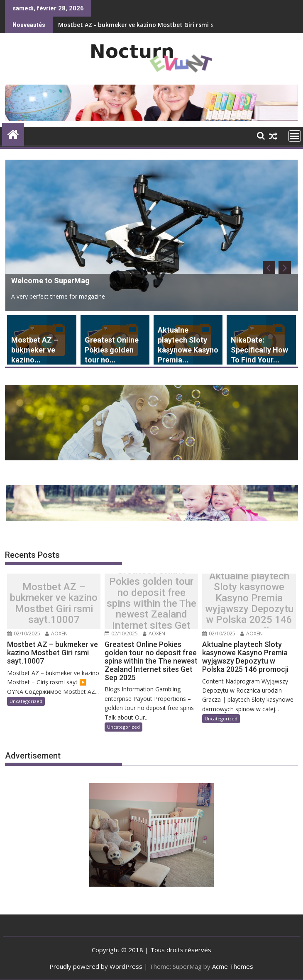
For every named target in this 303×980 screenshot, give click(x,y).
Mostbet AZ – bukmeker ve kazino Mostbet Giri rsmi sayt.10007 (54, 603)
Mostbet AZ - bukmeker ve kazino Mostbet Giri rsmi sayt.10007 (150, 25)
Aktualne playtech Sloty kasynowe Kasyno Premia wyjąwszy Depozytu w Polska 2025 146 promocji (249, 603)
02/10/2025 (24, 633)
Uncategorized (26, 701)
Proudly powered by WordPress (96, 966)
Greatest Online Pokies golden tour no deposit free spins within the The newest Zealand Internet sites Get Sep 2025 (151, 604)
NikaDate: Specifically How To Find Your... (259, 350)
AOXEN (56, 633)
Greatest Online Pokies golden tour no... (112, 350)
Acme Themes (233, 966)
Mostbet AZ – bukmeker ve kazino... (35, 350)
